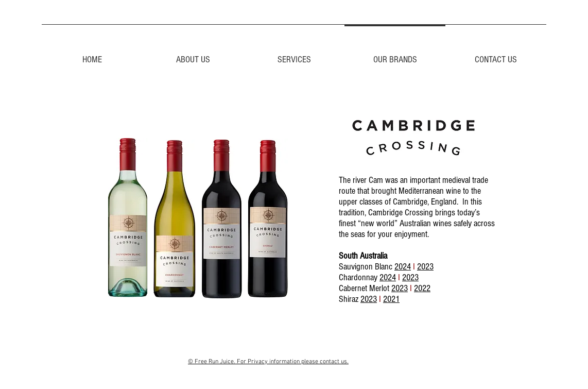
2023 (425, 267)
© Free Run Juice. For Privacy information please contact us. (268, 362)
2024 (403, 267)
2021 (391, 299)
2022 (422, 288)
